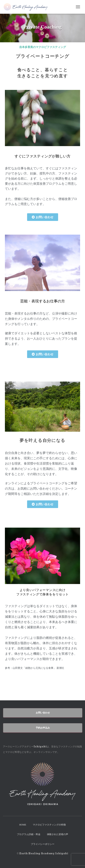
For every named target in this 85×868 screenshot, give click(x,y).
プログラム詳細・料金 (29, 834)
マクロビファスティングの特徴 (49, 825)
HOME (23, 825)
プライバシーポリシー (43, 844)
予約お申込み (43, 728)
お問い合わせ (43, 713)
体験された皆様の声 (58, 834)
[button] (43, 217)
